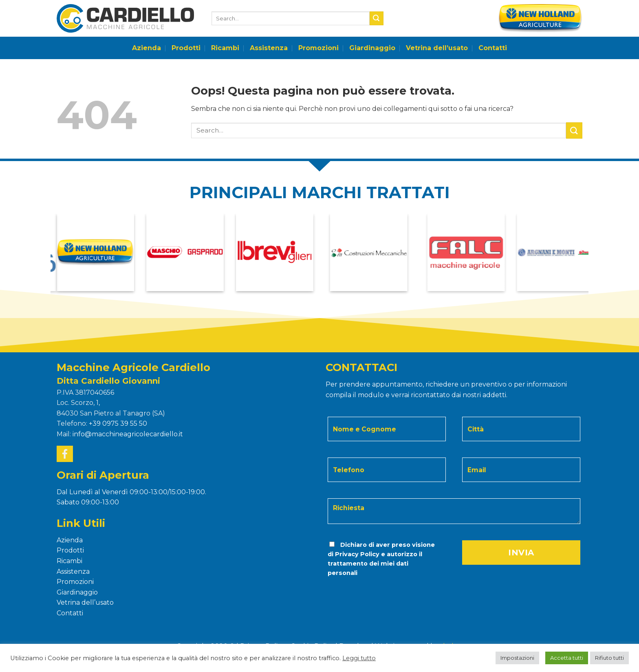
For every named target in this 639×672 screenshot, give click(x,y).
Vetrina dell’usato (437, 48)
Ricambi (225, 48)
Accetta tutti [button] (567, 658)
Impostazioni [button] (517, 658)
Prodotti (186, 48)
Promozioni (318, 48)
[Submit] (377, 18)
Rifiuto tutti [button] (609, 658)
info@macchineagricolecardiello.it (128, 434)
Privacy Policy (357, 554)
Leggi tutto (359, 658)
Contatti (493, 48)
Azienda (147, 48)
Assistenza (269, 48)
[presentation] (382, 594)
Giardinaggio (372, 48)
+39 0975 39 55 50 (118, 423)
